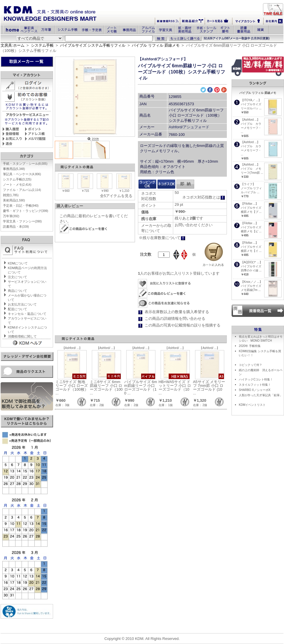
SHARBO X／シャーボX (255, 390)
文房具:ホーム (13, 45)
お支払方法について (22, 304)
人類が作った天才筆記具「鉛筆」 (261, 395)
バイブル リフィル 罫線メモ (156, 45)
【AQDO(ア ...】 (252, 262)
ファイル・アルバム (22, 190)
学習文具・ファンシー (22, 221)
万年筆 (11, 216)
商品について (17, 291)
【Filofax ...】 (250, 204)
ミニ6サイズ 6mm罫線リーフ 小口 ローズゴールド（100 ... (106, 387)
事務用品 (14, 169)
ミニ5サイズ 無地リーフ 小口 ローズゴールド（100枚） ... (72, 387)
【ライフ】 (248, 184)
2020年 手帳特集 (250, 346)
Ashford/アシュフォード (189, 127)
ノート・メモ (17, 185)
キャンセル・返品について (27, 314)
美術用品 (14, 200)
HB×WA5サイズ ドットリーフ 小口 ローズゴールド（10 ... (175, 387)
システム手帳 (42, 45)
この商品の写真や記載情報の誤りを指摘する (183, 325)
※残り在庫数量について (162, 238)
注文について (17, 277)
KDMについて (18, 263)
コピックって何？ (250, 365)
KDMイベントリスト (252, 405)
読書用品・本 (16, 227)
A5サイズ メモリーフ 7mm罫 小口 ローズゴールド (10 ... (209, 387)
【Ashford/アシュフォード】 (163, 59)
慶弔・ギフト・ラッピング (26, 211)
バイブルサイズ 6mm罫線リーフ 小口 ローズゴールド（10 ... (141, 387)
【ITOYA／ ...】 (251, 100)
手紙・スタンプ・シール (25, 164)
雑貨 (11, 195)
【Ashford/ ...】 (72, 348)
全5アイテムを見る (116, 196)
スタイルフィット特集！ (255, 385)
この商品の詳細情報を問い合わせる (175, 319)
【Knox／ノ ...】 (252, 282)
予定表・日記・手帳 (21, 206)
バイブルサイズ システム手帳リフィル (93, 45)
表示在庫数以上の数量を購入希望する (177, 312)
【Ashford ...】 (250, 120)
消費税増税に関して (22, 336)
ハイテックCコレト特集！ (256, 379)
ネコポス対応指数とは (204, 197)
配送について (17, 309)
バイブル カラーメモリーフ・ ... (251, 128)
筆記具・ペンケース (22, 174)
